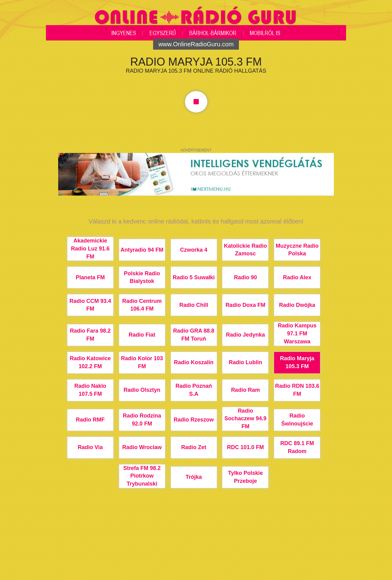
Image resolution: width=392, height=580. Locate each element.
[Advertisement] (196, 557)
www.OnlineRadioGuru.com (196, 44)
